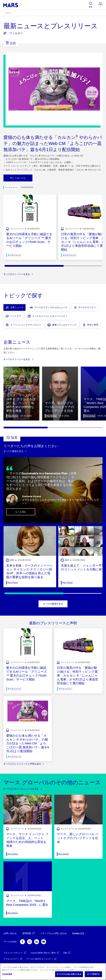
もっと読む (21, 512)
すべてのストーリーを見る (17, 274)
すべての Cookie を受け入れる (69, 974)
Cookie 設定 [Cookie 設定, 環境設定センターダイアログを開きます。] (7, 974)
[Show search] (91, 5)
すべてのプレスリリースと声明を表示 (22, 764)
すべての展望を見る (13, 451)
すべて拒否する (93, 974)
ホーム (8, 13)
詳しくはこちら (18, 178)
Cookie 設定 (78, 933)
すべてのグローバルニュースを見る (21, 789)
